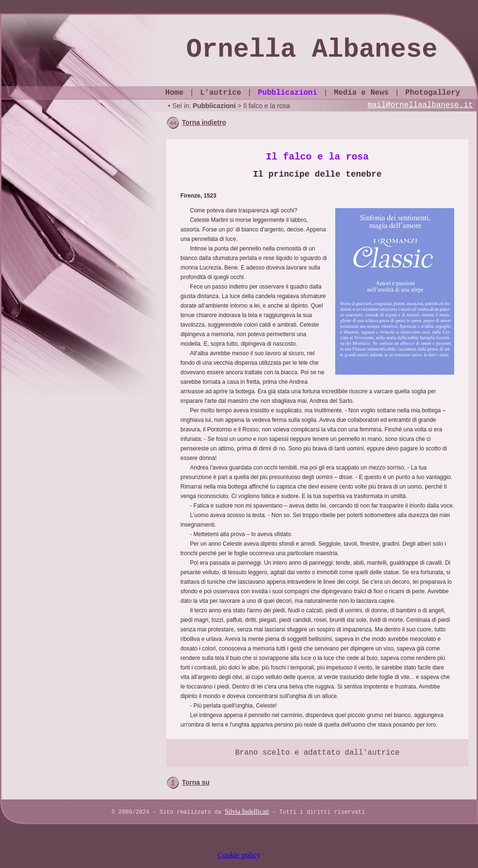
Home (174, 93)
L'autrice (220, 93)
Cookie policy (239, 855)
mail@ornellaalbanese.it (420, 105)
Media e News (361, 93)
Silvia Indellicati (247, 812)
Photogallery (433, 93)
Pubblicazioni (287, 93)
